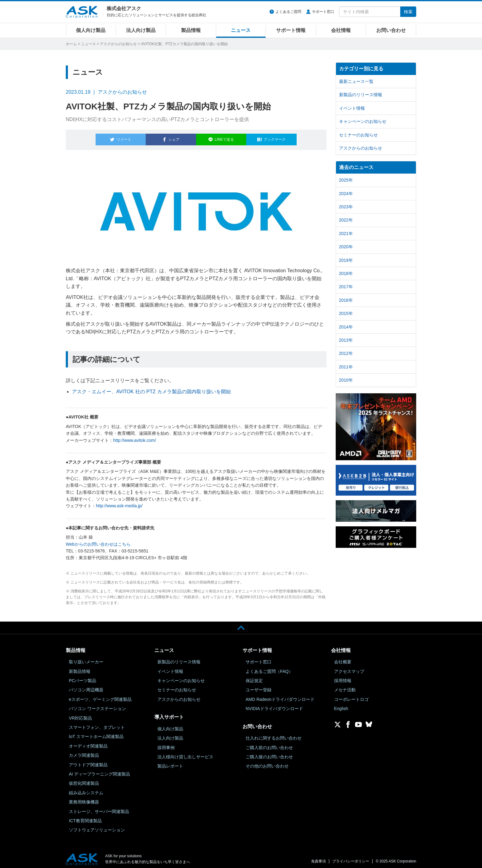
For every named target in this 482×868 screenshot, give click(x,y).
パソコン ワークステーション (97, 705)
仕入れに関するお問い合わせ (274, 735)
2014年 (346, 327)
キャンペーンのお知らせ (363, 121)
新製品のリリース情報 (361, 95)
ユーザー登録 (259, 686)
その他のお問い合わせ (267, 763)
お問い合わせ (391, 30)
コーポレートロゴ (351, 696)
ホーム (71, 44)
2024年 (346, 194)
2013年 (346, 340)
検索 (408, 12)
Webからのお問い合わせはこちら (98, 540)
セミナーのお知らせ (358, 135)
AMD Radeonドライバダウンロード (280, 696)
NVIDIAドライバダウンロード (274, 705)
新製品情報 (80, 668)
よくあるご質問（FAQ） (269, 668)
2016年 (346, 300)
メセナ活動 (345, 686)
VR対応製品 (80, 714)
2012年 (346, 353)
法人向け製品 (141, 30)
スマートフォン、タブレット (97, 724)
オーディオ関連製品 (88, 742)
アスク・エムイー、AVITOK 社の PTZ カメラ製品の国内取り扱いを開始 (151, 388)
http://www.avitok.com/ (134, 437)
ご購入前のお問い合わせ (269, 744)
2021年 (346, 234)
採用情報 (343, 677)
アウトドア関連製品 (88, 761)
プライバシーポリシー (351, 858)
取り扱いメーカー (86, 658)
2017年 (346, 287)
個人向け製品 (91, 30)
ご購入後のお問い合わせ (269, 753)
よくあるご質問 (288, 12)
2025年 (346, 180)
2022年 (346, 220)
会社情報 (341, 30)
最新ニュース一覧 (356, 81)
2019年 (346, 260)
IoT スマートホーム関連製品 (96, 733)
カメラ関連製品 (84, 752)
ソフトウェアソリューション (97, 827)
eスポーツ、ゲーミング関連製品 (100, 696)
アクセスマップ (349, 668)
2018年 (346, 273)
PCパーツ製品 (83, 677)
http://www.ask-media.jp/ (119, 502)
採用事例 (166, 744)
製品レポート (170, 763)
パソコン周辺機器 (86, 686)
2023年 (346, 207)
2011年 (346, 367)
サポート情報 (291, 30)
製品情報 (191, 30)
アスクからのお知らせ (118, 44)
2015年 (346, 313)
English (341, 705)
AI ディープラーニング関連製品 (99, 770)
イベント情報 (352, 108)
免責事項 (318, 858)
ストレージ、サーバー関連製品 (99, 808)
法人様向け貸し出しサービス (185, 753)
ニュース (241, 30)
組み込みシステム (86, 789)
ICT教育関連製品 (85, 817)
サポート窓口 (323, 12)
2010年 (346, 380)
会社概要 (343, 658)
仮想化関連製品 (84, 780)
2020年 (346, 247)
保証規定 (254, 677)
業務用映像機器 (84, 799)
